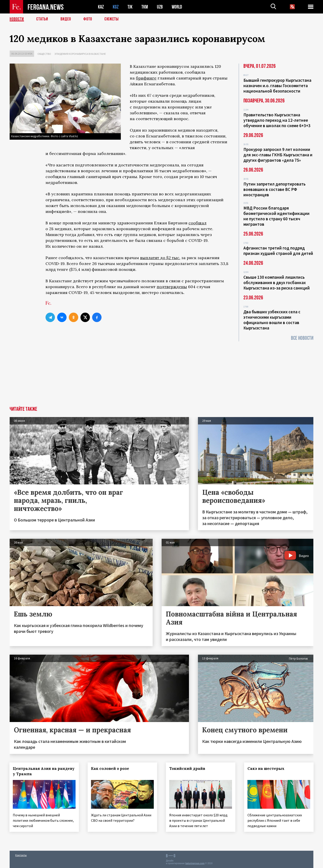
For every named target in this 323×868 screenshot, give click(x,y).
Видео (66, 19)
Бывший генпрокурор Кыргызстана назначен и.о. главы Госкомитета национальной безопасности (277, 86)
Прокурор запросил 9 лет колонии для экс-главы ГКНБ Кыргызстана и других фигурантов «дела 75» (278, 155)
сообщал (197, 223)
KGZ (116, 7)
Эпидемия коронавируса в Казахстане (80, 54)
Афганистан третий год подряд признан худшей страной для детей (278, 251)
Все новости (302, 338)
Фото (88, 19)
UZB (160, 7)
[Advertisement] (162, 373)
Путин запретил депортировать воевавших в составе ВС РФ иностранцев (274, 189)
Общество (44, 54)
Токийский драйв (187, 769)
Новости (17, 19)
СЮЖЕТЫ (112, 19)
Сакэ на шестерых (266, 769)
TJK (130, 7)
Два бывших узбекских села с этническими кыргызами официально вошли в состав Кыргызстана (272, 320)
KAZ (101, 7)
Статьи (42, 19)
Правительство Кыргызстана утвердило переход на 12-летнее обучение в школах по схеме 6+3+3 (277, 120)
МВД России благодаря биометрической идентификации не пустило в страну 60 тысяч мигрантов (276, 216)
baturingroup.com (195, 863)
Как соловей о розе (110, 769)
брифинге (146, 78)
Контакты (21, 855)
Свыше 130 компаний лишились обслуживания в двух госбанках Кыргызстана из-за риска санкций (277, 283)
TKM (145, 7)
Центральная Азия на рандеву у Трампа (44, 771)
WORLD (177, 7)
